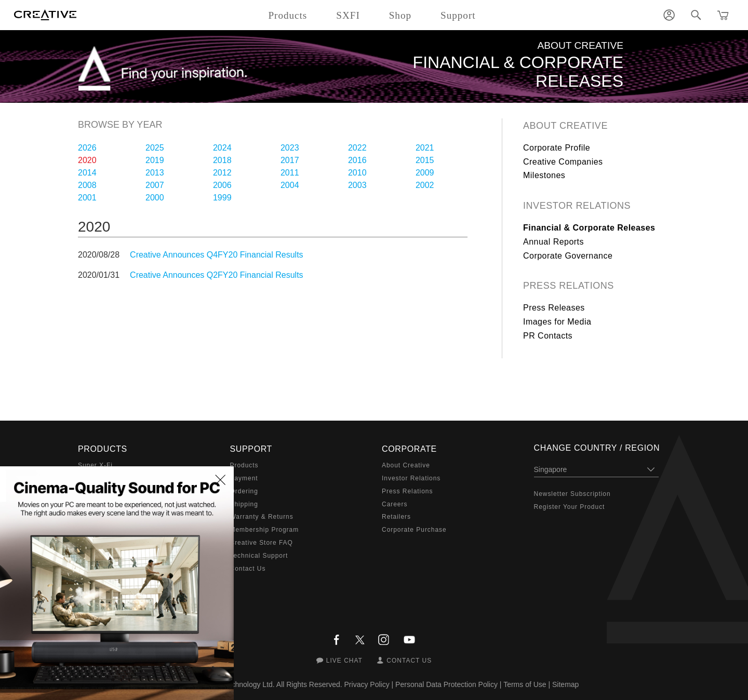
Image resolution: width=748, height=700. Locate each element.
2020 (87, 160)
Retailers (396, 517)
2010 (357, 173)
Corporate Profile (557, 148)
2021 (425, 148)
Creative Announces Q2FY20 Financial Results (217, 275)
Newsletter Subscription (572, 494)
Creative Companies (563, 162)
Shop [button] (400, 15)
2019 (155, 160)
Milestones (544, 175)
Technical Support (259, 556)
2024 (222, 148)
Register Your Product (570, 507)
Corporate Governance (568, 256)
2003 (357, 185)
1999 (222, 198)
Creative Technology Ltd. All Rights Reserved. (269, 684)
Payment (244, 478)
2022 (357, 148)
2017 (290, 160)
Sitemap (565, 684)
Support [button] (458, 15)
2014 (87, 173)
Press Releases (554, 308)
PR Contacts (548, 336)
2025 (155, 148)
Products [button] (288, 15)
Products (244, 465)
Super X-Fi (95, 465)
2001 (87, 198)
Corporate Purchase (414, 530)
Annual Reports (553, 242)
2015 (425, 160)
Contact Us (248, 569)
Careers (395, 504)
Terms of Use (525, 684)
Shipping (244, 504)
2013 (155, 173)
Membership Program (265, 530)
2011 (290, 173)
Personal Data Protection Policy (446, 684)
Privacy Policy (367, 684)
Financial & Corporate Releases (589, 228)
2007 (155, 185)
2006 (222, 185)
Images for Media (557, 322)
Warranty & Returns (262, 517)
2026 (87, 148)
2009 (425, 173)
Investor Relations (577, 206)
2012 (222, 173)
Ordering (244, 491)
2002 (425, 185)
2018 (222, 160)
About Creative (565, 126)
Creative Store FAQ (262, 543)
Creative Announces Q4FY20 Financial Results (217, 255)
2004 (290, 185)
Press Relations (569, 286)
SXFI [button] (348, 15)
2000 (155, 198)
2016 (357, 160)
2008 (87, 185)
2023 (290, 148)
